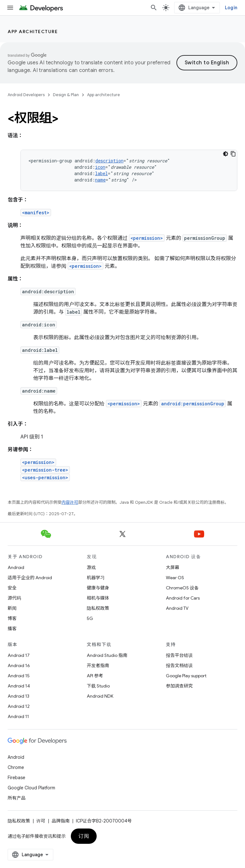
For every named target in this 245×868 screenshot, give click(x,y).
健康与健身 (98, 588)
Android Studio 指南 (107, 655)
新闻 (12, 608)
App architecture (33, 32)
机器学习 (96, 578)
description (109, 161)
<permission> (147, 238)
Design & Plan (66, 95)
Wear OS (175, 578)
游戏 (91, 567)
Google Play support (186, 676)
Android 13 (19, 696)
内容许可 (70, 502)
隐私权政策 (98, 608)
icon (100, 167)
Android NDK (100, 696)
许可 (41, 821)
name (100, 180)
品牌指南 (61, 821)
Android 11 (18, 716)
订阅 (84, 836)
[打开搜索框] (154, 8)
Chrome (16, 767)
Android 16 (19, 665)
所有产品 (17, 798)
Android (16, 567)
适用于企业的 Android (30, 578)
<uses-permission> (45, 477)
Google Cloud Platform (31, 788)
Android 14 (19, 686)
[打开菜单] (10, 8)
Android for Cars (183, 598)
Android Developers (26, 95)
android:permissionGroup (193, 404)
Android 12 (19, 706)
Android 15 (19, 676)
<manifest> (36, 213)
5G (90, 618)
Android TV (177, 608)
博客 (12, 618)
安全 (12, 588)
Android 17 (19, 655)
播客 (12, 629)
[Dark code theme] (226, 154)
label (101, 173)
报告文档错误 (179, 665)
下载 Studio (98, 686)
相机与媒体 (98, 598)
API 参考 (95, 676)
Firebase (16, 778)
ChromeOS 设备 (182, 588)
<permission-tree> (45, 470)
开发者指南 (98, 665)
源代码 (14, 598)
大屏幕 (173, 567)
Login (231, 8)
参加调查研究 (179, 686)
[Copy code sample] (233, 154)
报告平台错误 (179, 655)
